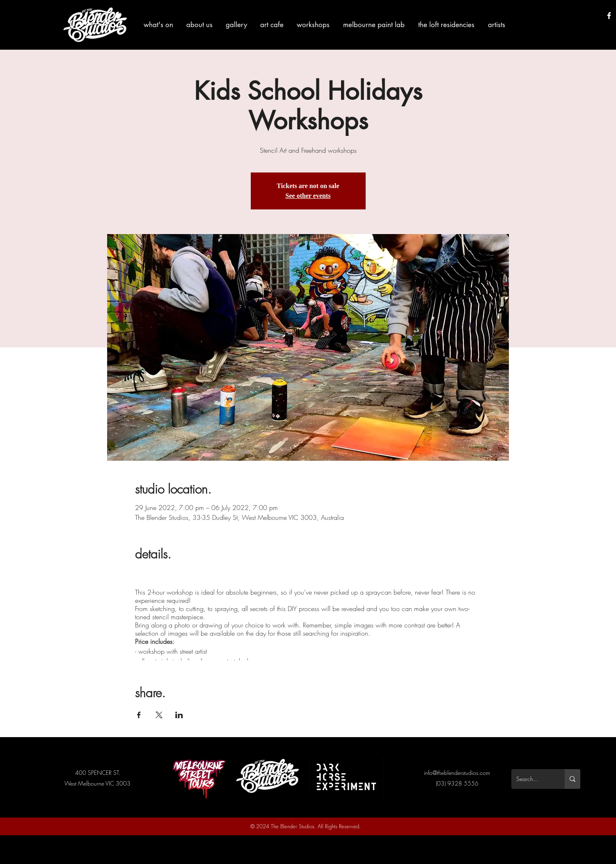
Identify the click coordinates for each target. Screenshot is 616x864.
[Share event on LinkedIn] (179, 715)
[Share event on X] (159, 715)
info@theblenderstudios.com (457, 773)
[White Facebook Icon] (609, 16)
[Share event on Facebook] (139, 715)
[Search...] (532, 779)
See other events (308, 196)
